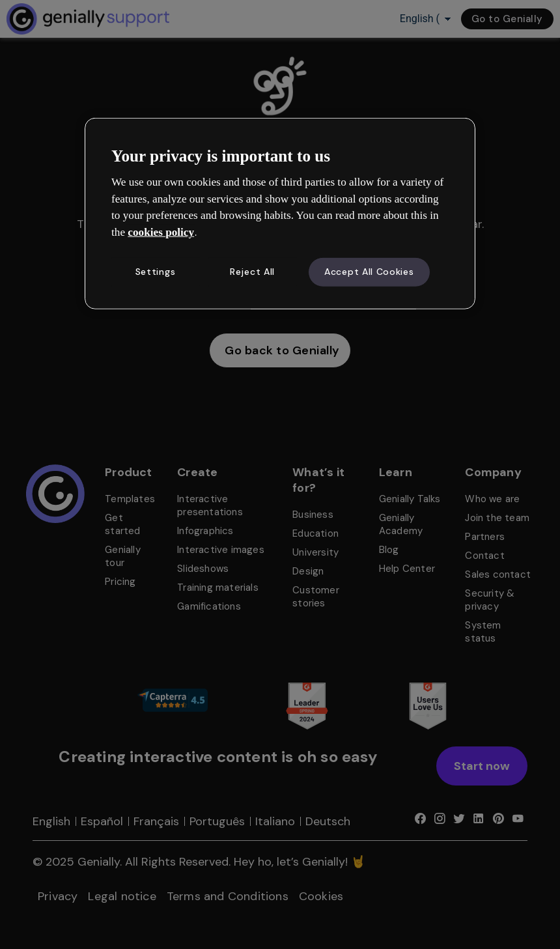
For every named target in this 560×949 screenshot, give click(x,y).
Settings (156, 272)
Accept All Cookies (369, 272)
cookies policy (161, 232)
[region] (280, 213)
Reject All (252, 272)
